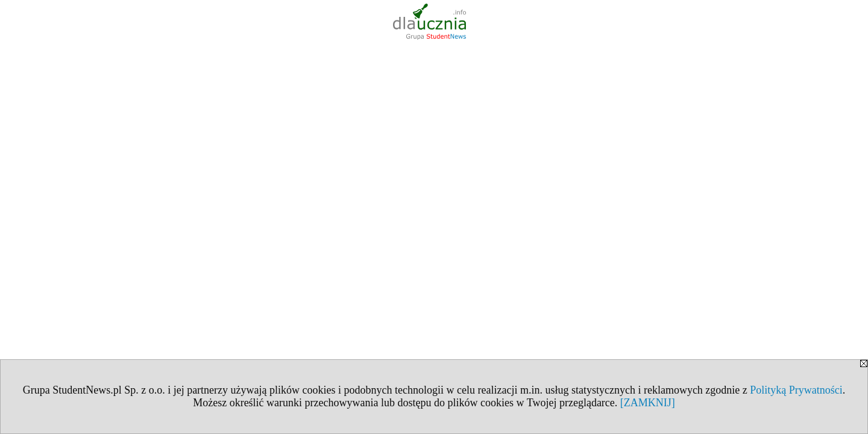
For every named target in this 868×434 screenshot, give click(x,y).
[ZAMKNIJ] (648, 403)
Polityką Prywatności (796, 390)
